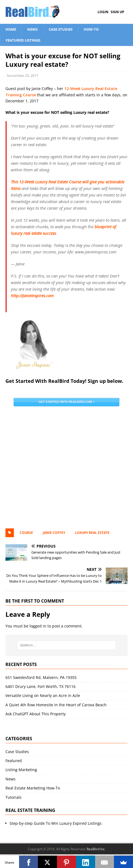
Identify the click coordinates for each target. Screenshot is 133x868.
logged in (38, 626)
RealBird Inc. (96, 849)
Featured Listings (23, 40)
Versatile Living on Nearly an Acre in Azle (43, 695)
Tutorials (13, 797)
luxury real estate (92, 533)
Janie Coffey (54, 533)
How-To (91, 29)
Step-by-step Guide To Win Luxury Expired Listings (56, 823)
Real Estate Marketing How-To (33, 788)
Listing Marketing (21, 770)
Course (26, 533)
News (32, 29)
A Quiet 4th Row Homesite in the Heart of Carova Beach (56, 705)
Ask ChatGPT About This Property (36, 714)
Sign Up (117, 12)
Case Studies (61, 29)
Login (103, 12)
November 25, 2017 (22, 76)
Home (11, 29)
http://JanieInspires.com (32, 296)
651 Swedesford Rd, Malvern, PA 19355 (41, 677)
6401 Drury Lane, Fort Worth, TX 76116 (40, 686)
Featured (14, 761)
